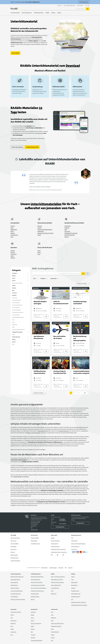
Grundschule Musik (16, 308)
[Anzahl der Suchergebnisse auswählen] (82, 283)
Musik (12, 231)
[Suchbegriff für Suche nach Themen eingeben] (53, 9)
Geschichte (67, 231)
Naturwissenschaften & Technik (45, 233)
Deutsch (13, 226)
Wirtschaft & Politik (43, 431)
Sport (12, 237)
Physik (39, 235)
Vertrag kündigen (34, 530)
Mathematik (14, 230)
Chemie (40, 228)
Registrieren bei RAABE (35, 522)
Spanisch (13, 258)
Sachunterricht (14, 235)
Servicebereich (34, 526)
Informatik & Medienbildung (45, 230)
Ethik (66, 230)
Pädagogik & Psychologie (71, 233)
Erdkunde (67, 228)
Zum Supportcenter (80, 523)
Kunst (12, 228)
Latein (12, 256)
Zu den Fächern (15, 53)
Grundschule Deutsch (16, 300)
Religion (13, 233)
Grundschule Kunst (16, 303)
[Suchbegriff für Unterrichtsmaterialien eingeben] (56, 274)
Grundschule (15, 298)
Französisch (14, 254)
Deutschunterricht (64, 431)
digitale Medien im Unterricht (21, 477)
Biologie (40, 226)
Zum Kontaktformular (60, 527)
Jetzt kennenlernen (84, 2)
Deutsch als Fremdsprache (17, 283)
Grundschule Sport (16, 315)
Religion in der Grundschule (34, 433)
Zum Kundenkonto (34, 524)
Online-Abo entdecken (17, 147)
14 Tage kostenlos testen (32, 147)
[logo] (14, 9)
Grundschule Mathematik (17, 305)
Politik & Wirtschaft (70, 235)
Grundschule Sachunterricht (18, 312)
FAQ (32, 528)
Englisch (13, 252)
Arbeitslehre (68, 226)
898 (85, 393)
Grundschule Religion (16, 310)
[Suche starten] (87, 9)
